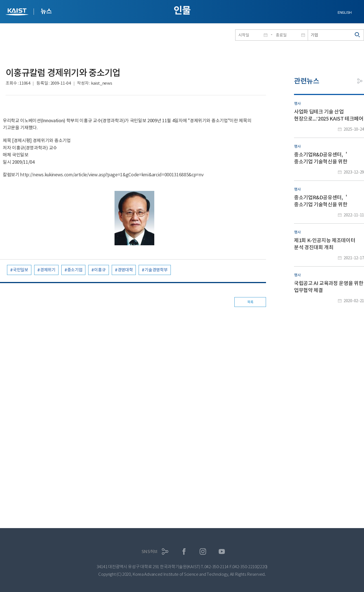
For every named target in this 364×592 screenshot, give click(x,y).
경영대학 (125, 270)
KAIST (18, 12)
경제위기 (48, 270)
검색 (358, 35)
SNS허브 (150, 551)
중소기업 (75, 270)
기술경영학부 (156, 270)
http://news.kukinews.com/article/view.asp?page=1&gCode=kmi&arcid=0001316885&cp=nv (112, 175)
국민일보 (21, 270)
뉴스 (46, 11)
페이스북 (184, 551)
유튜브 (222, 551)
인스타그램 (203, 551)
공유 (360, 81)
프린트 (347, 81)
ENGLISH (345, 12)
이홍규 (100, 270)
